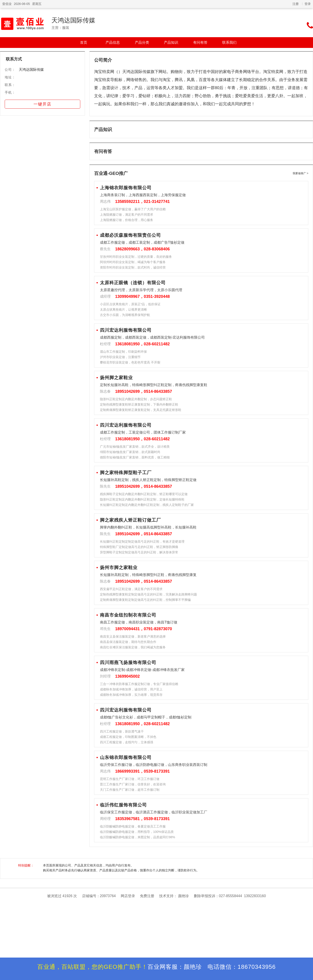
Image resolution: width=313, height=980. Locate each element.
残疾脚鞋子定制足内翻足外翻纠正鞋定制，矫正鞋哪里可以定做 (144, 494)
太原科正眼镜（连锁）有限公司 (133, 283)
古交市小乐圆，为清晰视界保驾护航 (125, 315)
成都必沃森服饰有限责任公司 (130, 235)
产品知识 (171, 42)
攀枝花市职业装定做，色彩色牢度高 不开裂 (130, 362)
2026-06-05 (22, 4)
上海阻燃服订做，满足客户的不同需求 (127, 215)
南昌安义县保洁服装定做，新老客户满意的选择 (133, 636)
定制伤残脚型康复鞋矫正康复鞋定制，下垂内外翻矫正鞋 (139, 404)
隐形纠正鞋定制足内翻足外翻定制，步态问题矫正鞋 (136, 399)
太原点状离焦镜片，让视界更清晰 (123, 309)
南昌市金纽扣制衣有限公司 (128, 615)
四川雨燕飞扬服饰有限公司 (128, 662)
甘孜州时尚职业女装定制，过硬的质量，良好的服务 (136, 257)
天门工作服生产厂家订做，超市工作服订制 (130, 790)
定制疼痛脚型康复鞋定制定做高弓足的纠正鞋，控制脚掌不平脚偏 (145, 600)
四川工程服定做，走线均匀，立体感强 (127, 742)
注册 (296, 4)
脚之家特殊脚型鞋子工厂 (126, 473)
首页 (84, 42)
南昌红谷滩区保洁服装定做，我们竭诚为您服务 (133, 647)
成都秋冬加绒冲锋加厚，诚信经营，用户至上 (131, 689)
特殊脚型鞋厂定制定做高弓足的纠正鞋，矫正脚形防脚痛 (139, 547)
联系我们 (229, 42)
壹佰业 (7, 4)
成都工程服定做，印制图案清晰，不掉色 (128, 737)
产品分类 (142, 42)
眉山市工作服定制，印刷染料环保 (123, 352)
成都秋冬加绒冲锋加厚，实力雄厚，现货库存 (131, 695)
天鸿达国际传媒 (73, 20)
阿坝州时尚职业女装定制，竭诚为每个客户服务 (133, 262)
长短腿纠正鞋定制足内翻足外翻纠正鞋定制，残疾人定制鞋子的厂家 (147, 505)
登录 (308, 4)
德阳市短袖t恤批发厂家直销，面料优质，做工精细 (135, 457)
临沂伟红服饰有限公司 (123, 805)
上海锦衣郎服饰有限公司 (126, 188)
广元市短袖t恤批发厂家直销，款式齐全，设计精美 (135, 447)
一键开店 (42, 104)
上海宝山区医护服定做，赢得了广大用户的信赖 (133, 209)
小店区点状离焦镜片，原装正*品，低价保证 (130, 304)
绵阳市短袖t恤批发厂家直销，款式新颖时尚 (130, 452)
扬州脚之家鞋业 (116, 378)
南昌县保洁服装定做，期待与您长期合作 (128, 642)
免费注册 (147, 896)
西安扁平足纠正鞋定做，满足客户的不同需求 (131, 589)
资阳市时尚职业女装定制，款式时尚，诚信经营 (133, 267)
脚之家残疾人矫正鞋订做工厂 (130, 520)
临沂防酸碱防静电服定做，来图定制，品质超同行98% (137, 837)
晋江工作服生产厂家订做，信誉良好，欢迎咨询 (133, 784)
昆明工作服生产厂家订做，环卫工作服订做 (130, 779)
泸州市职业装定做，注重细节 (120, 357)
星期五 (37, 4)
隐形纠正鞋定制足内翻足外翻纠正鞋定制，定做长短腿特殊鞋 (142, 499)
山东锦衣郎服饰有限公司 (126, 757)
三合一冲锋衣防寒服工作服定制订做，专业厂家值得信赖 (139, 684)
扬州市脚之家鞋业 (119, 567)
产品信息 (113, 42)
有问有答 (200, 42)
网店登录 (128, 896)
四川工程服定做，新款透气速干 (122, 731)
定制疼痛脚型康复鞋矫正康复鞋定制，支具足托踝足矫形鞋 (141, 410)
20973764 (108, 896)
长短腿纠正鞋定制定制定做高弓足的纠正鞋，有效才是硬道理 (142, 542)
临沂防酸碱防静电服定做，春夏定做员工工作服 (133, 826)
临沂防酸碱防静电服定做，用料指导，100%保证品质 (137, 832)
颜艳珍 (184, 896)
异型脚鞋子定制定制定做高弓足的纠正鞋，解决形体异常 (139, 552)
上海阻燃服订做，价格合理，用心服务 (127, 220)
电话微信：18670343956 (242, 967)
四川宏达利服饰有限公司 (126, 330)
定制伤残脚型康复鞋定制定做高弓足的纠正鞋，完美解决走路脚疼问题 (148, 594)
